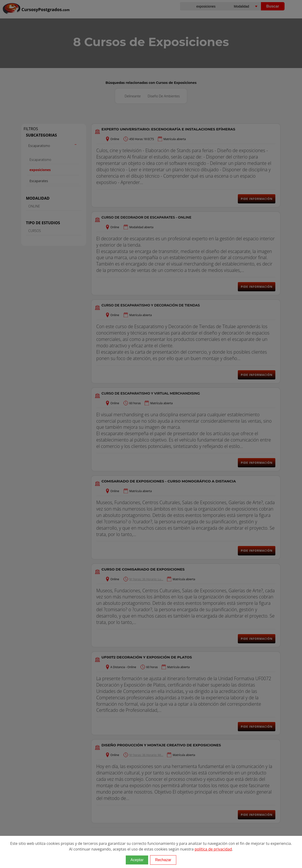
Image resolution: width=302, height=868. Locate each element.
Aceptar (137, 860)
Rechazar (163, 860)
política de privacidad (213, 849)
